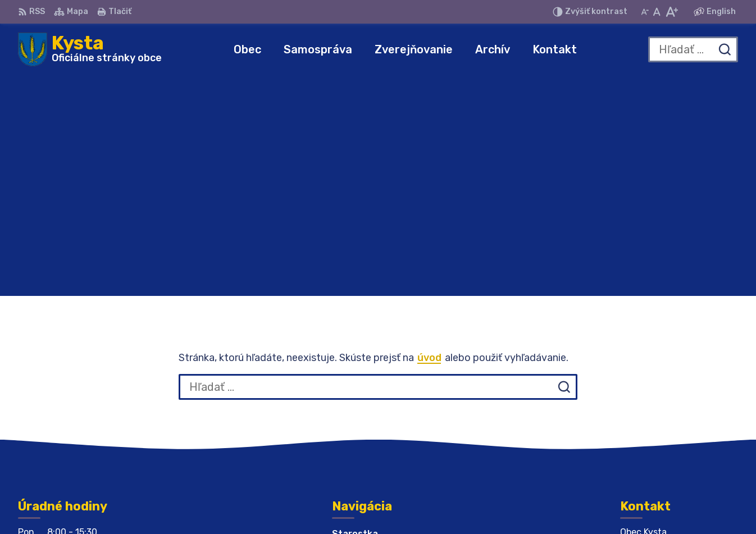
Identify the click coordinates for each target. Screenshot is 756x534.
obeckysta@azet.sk (665, 413)
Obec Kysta (559, 504)
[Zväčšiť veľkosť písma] (671, 12)
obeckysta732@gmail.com (679, 425)
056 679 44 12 (653, 401)
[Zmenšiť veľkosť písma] (645, 12)
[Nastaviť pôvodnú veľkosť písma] (657, 12)
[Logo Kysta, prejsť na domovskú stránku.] (90, 49)
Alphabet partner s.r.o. (400, 504)
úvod (429, 137)
